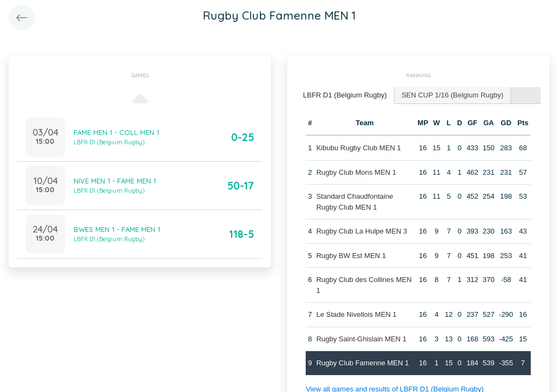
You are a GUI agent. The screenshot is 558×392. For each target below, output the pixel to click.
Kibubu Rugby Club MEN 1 (358, 148)
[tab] (345, 96)
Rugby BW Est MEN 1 (351, 256)
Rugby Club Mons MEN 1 (356, 172)
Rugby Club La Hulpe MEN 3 (362, 231)
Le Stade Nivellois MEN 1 (356, 314)
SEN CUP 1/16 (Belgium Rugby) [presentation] (453, 95)
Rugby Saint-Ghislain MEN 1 (361, 339)
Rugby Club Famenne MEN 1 (362, 363)
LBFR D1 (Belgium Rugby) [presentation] (345, 95)
